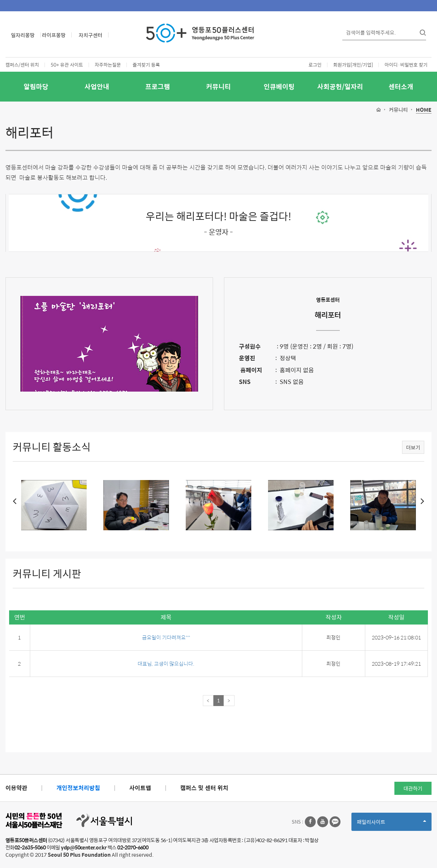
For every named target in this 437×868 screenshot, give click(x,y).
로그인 (315, 65)
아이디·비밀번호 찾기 (406, 65)
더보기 (413, 447)
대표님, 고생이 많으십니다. (166, 663)
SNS (245, 382)
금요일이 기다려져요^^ (166, 637)
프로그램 (158, 86)
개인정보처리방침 (78, 788)
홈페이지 (251, 370)
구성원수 (250, 346)
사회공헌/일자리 (340, 86)
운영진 (247, 358)
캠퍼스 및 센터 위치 (204, 788)
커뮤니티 (219, 86)
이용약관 (16, 788)
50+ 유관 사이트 (67, 65)
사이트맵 (140, 788)
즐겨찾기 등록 (146, 65)
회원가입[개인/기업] (353, 65)
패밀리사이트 (391, 824)
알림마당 (36, 86)
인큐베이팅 (279, 86)
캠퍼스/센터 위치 (22, 65)
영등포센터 (328, 300)
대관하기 (413, 788)
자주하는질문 (108, 65)
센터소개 (401, 86)
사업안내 (97, 86)
